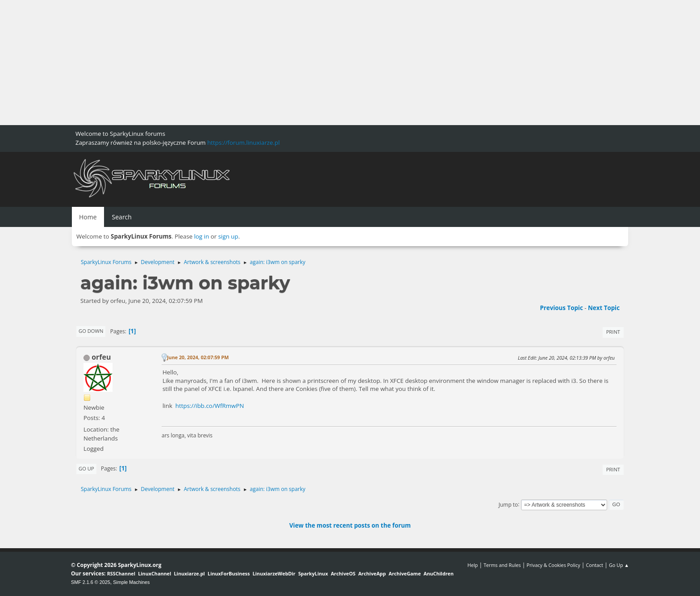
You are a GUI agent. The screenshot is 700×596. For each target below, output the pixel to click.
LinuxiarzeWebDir (274, 573)
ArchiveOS (343, 573)
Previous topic (561, 308)
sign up (228, 236)
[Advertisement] (268, 63)
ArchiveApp (372, 573)
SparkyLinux (313, 573)
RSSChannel (121, 573)
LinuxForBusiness (229, 573)
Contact (594, 565)
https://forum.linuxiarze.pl (243, 143)
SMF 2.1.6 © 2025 (91, 582)
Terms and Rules (502, 565)
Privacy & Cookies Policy (553, 565)
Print (613, 332)
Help (473, 565)
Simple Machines (131, 582)
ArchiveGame (404, 573)
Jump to (508, 504)
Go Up (86, 468)
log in (202, 236)
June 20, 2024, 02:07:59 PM (198, 357)
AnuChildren (439, 573)
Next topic (604, 308)
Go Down (91, 331)
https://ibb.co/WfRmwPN (210, 406)
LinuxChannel (154, 573)
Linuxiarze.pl (190, 573)
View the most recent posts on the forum (350, 525)
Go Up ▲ (619, 565)
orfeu (101, 357)
